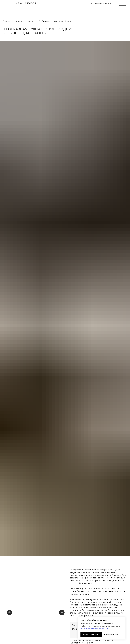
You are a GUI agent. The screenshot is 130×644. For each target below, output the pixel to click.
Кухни (30, 21)
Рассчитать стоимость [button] (101, 4)
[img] (8, 4)
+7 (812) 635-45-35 (26, 3)
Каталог (19, 21)
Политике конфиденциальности (94, 628)
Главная (6, 21)
